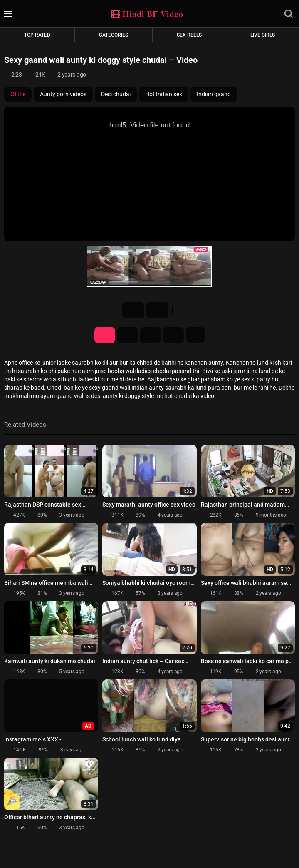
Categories (114, 35)
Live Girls (263, 35)
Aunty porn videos (63, 94)
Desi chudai (116, 94)
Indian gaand (214, 94)
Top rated (37, 35)
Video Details (105, 335)
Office (18, 94)
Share (151, 335)
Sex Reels (189, 35)
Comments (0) (173, 335)
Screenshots (128, 335)
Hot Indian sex (164, 94)
